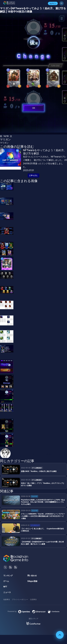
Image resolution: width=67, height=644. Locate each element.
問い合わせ (32, 575)
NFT (5, 587)
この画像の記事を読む (17, 147)
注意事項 (33, 599)
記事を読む (33, 175)
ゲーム (6, 581)
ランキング (8, 575)
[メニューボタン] (62, 3)
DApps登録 (32, 581)
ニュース (7, 592)
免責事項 (7, 599)
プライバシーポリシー (20, 599)
